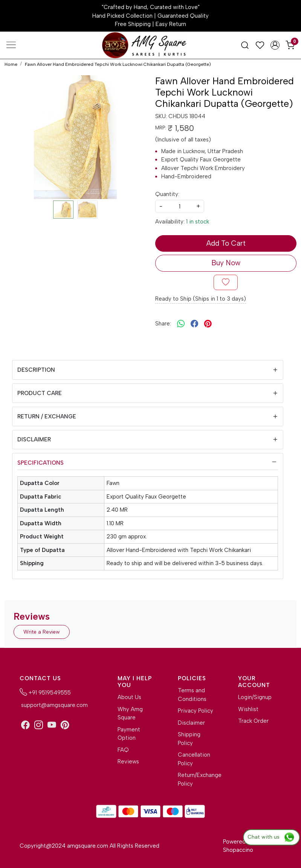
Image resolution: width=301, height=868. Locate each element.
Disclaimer (34, 439)
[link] (245, 45)
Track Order (253, 721)
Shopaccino (238, 850)
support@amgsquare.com (54, 705)
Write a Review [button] (42, 632)
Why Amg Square (130, 714)
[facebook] (194, 324)
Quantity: (167, 194)
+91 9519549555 (45, 692)
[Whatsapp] (181, 324)
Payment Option (129, 734)
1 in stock (198, 222)
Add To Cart (226, 243)
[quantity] (180, 206)
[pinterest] (208, 324)
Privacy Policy (196, 711)
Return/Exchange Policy (196, 779)
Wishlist (248, 709)
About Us (129, 697)
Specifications (40, 463)
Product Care (40, 393)
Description (36, 370)
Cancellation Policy (194, 759)
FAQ (123, 750)
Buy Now (226, 263)
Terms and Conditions (192, 695)
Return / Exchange (47, 417)
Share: (163, 324)
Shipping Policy (189, 739)
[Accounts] (275, 45)
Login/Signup (255, 697)
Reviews (128, 762)
